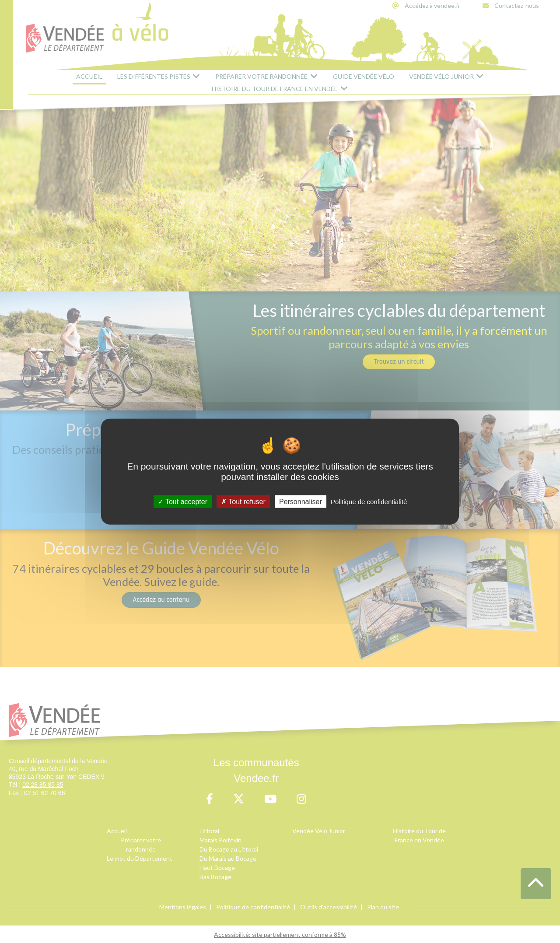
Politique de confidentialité (369, 502)
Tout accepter (183, 502)
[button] (536, 884)
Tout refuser (243, 502)
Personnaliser (301, 502)
